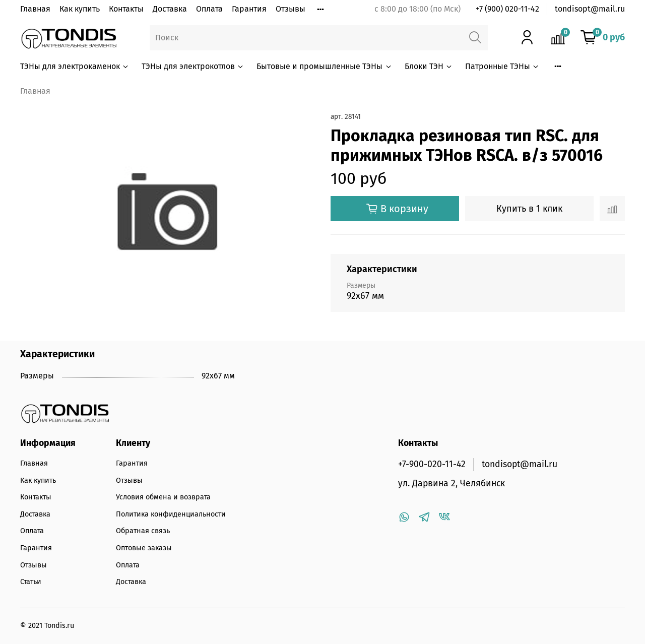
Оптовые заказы (144, 548)
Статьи (31, 582)
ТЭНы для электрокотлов (193, 66)
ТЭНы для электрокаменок (75, 66)
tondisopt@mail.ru (590, 9)
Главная (35, 9)
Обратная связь (143, 531)
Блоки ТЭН (429, 66)
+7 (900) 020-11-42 (507, 9)
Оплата (209, 9)
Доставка (170, 9)
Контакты (126, 9)
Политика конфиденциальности (171, 514)
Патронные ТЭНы (502, 66)
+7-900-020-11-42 (432, 464)
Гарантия (249, 9)
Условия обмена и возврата (163, 497)
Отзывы (291, 9)
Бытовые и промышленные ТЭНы (324, 66)
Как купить (80, 9)
